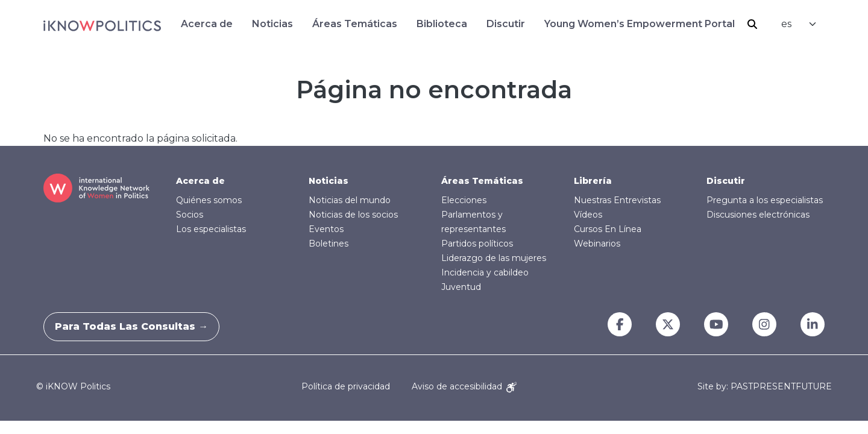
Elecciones (464, 200)
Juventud (461, 287)
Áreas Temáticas (355, 24)
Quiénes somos (209, 200)
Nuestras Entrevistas (617, 200)
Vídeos (588, 215)
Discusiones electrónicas (758, 215)
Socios (190, 215)
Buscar (752, 24)
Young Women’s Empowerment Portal (640, 24)
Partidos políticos (477, 244)
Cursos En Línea (608, 229)
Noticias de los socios (353, 215)
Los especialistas (211, 229)
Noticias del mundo (350, 200)
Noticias (272, 24)
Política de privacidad (346, 386)
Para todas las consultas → (139, 326)
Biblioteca (442, 24)
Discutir (506, 24)
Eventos (326, 229)
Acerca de (207, 24)
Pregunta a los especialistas (765, 200)
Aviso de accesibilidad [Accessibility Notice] (464, 386)
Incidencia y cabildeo (485, 272)
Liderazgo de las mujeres (494, 258)
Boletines (329, 244)
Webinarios (597, 244)
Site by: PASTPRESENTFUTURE (765, 387)
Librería (593, 181)
